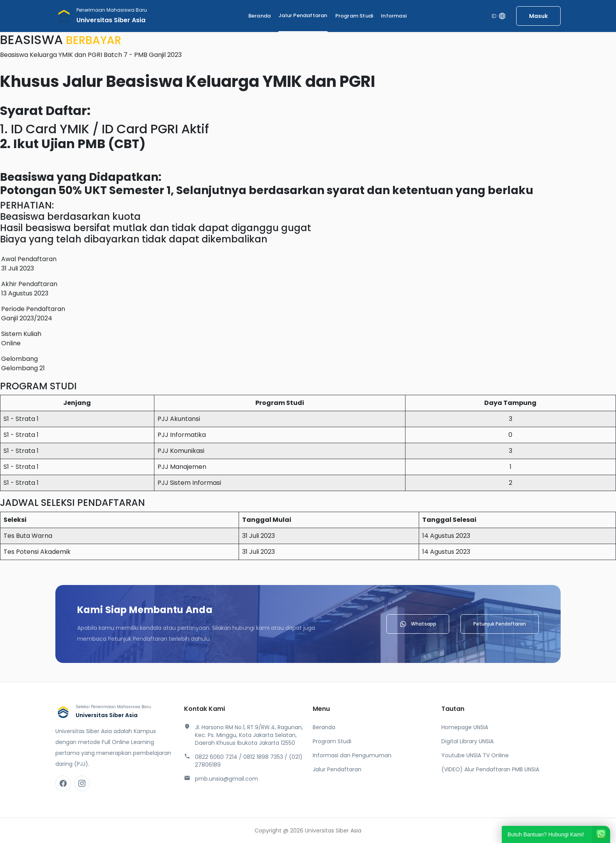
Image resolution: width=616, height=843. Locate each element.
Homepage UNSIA (465, 727)
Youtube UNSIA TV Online (475, 755)
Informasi (394, 16)
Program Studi (354, 16)
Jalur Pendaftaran (303, 15)
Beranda (259, 16)
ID (499, 16)
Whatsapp (418, 624)
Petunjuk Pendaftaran (500, 624)
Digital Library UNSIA (467, 741)
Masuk (538, 16)
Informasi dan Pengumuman (352, 755)
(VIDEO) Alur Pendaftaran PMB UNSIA (490, 769)
